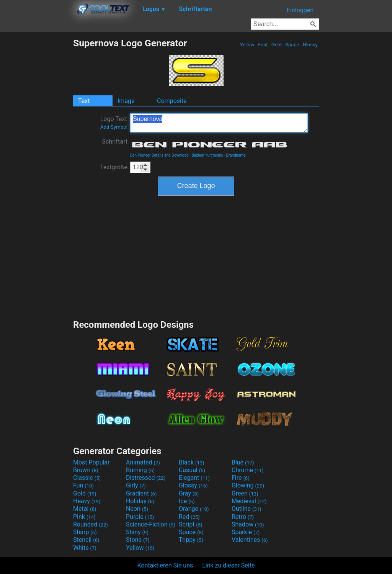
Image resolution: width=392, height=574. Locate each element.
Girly (136, 485)
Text (84, 101)
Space (292, 45)
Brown (86, 470)
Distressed (146, 478)
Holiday (140, 501)
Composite (172, 101)
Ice (187, 501)
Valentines (250, 540)
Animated (143, 462)
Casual (192, 470)
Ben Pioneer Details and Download (159, 155)
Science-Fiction (151, 524)
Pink (84, 517)
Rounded (91, 524)
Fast (263, 45)
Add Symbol (114, 127)
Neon (137, 509)
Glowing (248, 485)
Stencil (86, 540)
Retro (243, 517)
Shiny (137, 532)
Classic (87, 478)
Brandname (236, 155)
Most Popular (91, 462)
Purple (140, 517)
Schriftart (115, 141)
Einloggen (300, 10)
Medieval (249, 501)
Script (191, 524)
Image (126, 101)
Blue (243, 462)
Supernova (219, 123)
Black (192, 462)
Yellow (247, 45)
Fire (241, 478)
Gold (277, 45)
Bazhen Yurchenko (207, 155)
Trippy (191, 540)
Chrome (248, 470)
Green (245, 493)
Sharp (85, 532)
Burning (140, 470)
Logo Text (114, 123)
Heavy (87, 501)
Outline (247, 509)
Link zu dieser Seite (228, 565)
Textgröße (114, 167)
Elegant (194, 478)
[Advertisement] (36, 152)
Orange (194, 509)
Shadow (248, 524)
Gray (189, 493)
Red (189, 517)
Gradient (141, 493)
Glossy (310, 45)
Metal (85, 509)
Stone (138, 540)
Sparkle (246, 532)
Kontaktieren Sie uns (165, 565)
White (85, 548)
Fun (83, 485)
